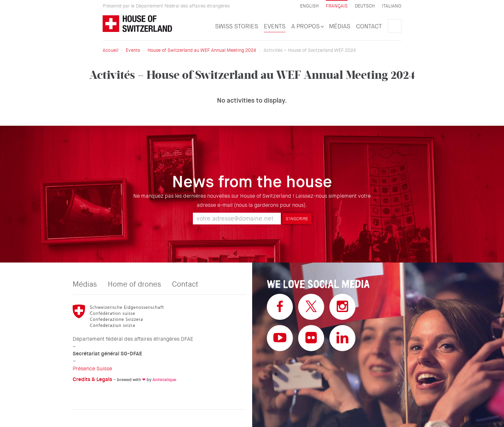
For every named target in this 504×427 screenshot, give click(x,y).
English (309, 6)
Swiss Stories (237, 26)
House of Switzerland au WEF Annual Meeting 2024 (202, 50)
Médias (340, 26)
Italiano (392, 6)
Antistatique (164, 380)
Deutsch (365, 6)
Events (275, 26)
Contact (369, 26)
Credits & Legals (92, 379)
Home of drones (134, 284)
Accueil (110, 50)
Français (337, 6)
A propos (307, 26)
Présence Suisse (92, 369)
